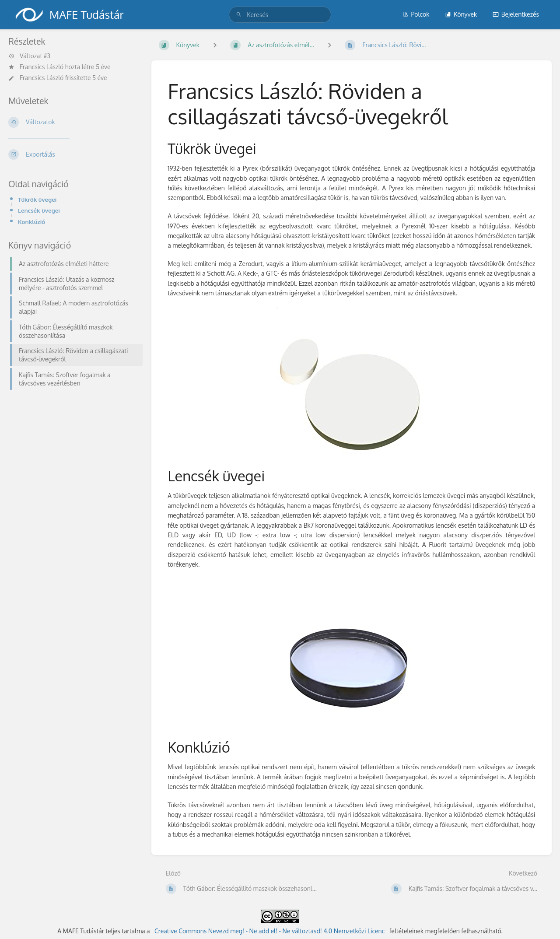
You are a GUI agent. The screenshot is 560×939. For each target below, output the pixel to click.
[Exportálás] (73, 154)
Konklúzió (31, 222)
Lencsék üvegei (39, 210)
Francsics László (42, 67)
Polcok (416, 14)
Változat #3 (29, 56)
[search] (280, 15)
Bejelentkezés (516, 14)
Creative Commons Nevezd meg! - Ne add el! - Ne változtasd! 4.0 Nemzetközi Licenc (269, 931)
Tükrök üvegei (37, 199)
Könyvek (461, 14)
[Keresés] (239, 15)
